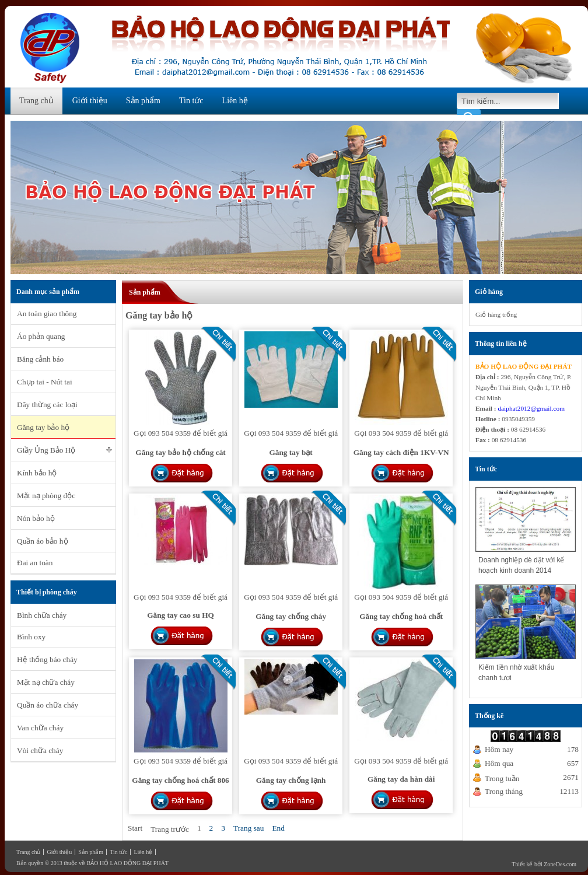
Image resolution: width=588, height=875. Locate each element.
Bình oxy (31, 637)
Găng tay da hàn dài (401, 779)
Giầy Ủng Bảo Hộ (46, 450)
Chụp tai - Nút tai (45, 382)
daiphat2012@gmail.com (531, 408)
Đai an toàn (35, 563)
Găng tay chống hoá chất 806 (180, 780)
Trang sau (249, 828)
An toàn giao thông (47, 314)
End (278, 828)
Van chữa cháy (40, 728)
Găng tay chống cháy (291, 616)
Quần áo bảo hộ (43, 541)
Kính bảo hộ (37, 473)
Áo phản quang (41, 336)
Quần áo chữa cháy (48, 705)
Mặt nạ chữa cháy (46, 682)
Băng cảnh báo (40, 359)
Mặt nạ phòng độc (46, 496)
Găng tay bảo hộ (43, 427)
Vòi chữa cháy (40, 750)
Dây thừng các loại (47, 405)
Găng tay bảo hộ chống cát (180, 452)
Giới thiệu (90, 101)
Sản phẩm (143, 101)
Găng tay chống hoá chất (401, 616)
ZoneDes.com (560, 864)
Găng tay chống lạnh (291, 780)
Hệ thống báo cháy (47, 659)
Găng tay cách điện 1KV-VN (401, 452)
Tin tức (191, 101)
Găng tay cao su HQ (181, 615)
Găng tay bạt (290, 452)
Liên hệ (235, 101)
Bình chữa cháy (42, 615)
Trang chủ (36, 101)
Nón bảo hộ (36, 518)
